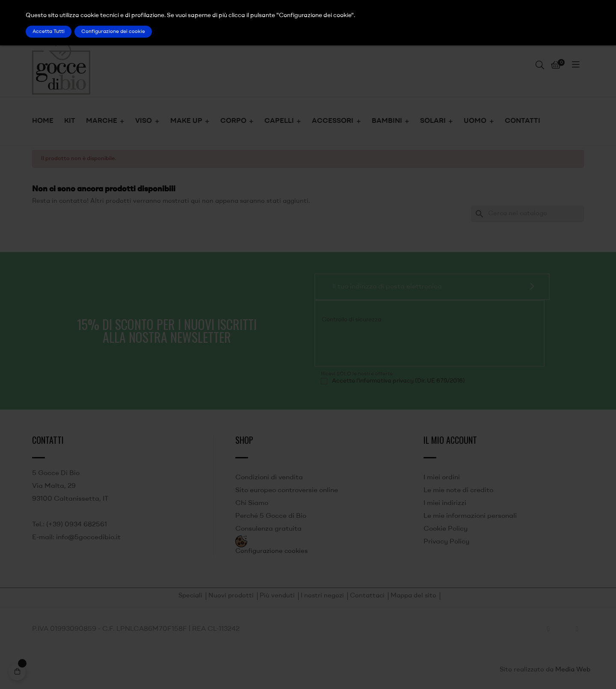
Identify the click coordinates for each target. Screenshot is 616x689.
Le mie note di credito (458, 490)
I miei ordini (442, 478)
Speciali (190, 596)
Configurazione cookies (271, 551)
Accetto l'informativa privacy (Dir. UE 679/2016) (398, 381)
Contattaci (367, 596)
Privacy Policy (446, 542)
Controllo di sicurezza (352, 320)
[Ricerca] (527, 214)
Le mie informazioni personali (470, 516)
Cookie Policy (446, 529)
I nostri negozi (322, 596)
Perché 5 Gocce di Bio (271, 516)
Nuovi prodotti (231, 596)
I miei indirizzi (445, 503)
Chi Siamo (252, 503)
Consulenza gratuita (268, 529)
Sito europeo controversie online (287, 490)
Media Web (573, 670)
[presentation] (379, 343)
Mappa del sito (413, 596)
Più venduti (277, 596)
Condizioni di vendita (269, 478)
